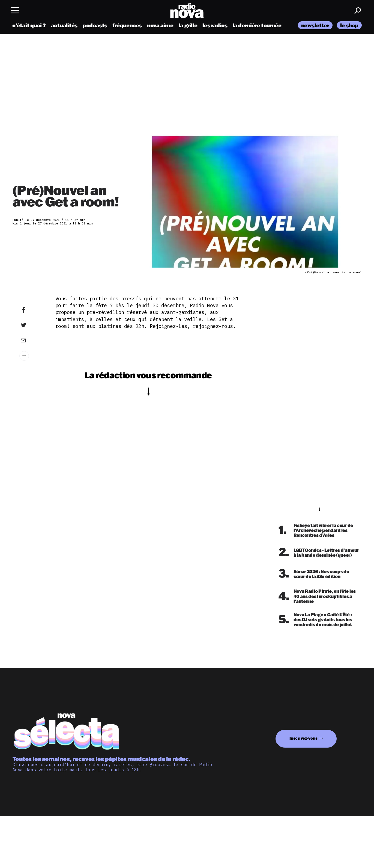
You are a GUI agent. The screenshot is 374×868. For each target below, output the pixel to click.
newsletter (315, 25)
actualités (64, 25)
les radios (215, 25)
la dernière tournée (257, 25)
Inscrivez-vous (303, 738)
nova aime (160, 25)
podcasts (95, 25)
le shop (349, 25)
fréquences (127, 25)
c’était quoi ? (29, 25)
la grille (188, 25)
